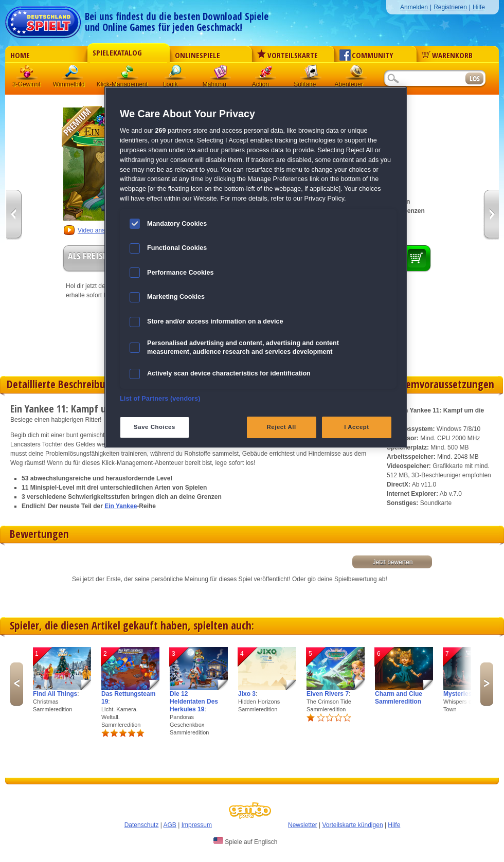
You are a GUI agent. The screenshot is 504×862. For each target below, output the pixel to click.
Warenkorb (447, 55)
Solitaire (311, 74)
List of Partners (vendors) (160, 399)
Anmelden (414, 7)
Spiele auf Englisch (245, 841)
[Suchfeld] (424, 79)
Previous (17, 684)
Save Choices (155, 427)
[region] (256, 267)
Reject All (282, 427)
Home (20, 55)
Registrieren (450, 7)
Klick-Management (128, 74)
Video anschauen (102, 230)
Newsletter (303, 825)
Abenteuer (356, 74)
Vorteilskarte (287, 55)
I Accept (356, 427)
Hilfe (479, 7)
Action (266, 74)
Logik (175, 74)
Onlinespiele (197, 55)
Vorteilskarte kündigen (352, 825)
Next (487, 684)
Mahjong (221, 74)
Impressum (197, 825)
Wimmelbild (73, 74)
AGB (170, 825)
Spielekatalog (117, 52)
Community (366, 55)
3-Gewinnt (26, 84)
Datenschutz (142, 825)
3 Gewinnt (27, 74)
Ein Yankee (121, 506)
